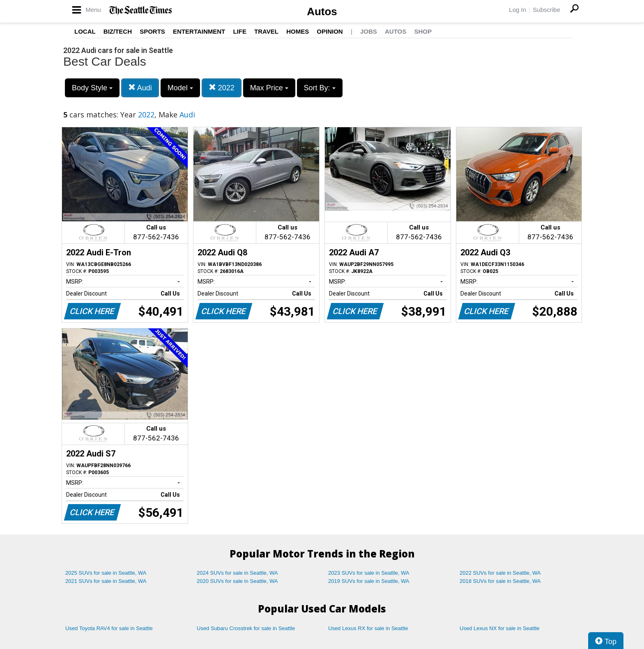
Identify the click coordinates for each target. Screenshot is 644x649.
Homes (298, 31)
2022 (222, 88)
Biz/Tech (118, 31)
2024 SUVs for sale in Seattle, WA (237, 573)
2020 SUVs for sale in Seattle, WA (237, 581)
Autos (322, 11)
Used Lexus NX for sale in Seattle (499, 628)
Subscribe (546, 10)
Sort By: (320, 88)
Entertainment (199, 31)
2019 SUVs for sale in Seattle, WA (369, 581)
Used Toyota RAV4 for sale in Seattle (109, 628)
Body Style (92, 88)
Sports (152, 31)
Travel (266, 31)
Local (85, 31)
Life (240, 31)
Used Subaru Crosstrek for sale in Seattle (246, 628)
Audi (140, 88)
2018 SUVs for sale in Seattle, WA (500, 581)
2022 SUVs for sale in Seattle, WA (500, 573)
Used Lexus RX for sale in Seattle (368, 628)
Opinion (330, 31)
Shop (423, 31)
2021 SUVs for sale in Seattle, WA (106, 581)
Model (180, 88)
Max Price (269, 88)
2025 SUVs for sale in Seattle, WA (106, 573)
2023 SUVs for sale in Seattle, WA (369, 573)
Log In (517, 10)
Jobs (369, 31)
